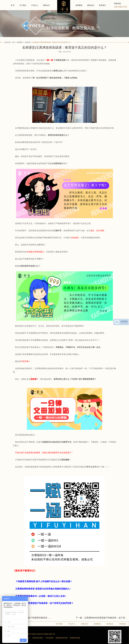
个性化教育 (49, 638)
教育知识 (91, 5)
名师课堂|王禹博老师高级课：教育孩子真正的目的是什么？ (52, 42)
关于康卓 (59, 624)
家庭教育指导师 (62, 638)
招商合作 (46, 5)
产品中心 (35, 5)
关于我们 (23, 5)
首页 (14, 42)
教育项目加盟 (38, 638)
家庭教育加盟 (75, 638)
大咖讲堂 (28, 42)
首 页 (13, 5)
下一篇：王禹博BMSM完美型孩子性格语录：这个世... (101, 618)
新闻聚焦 (79, 5)
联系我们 (102, 5)
